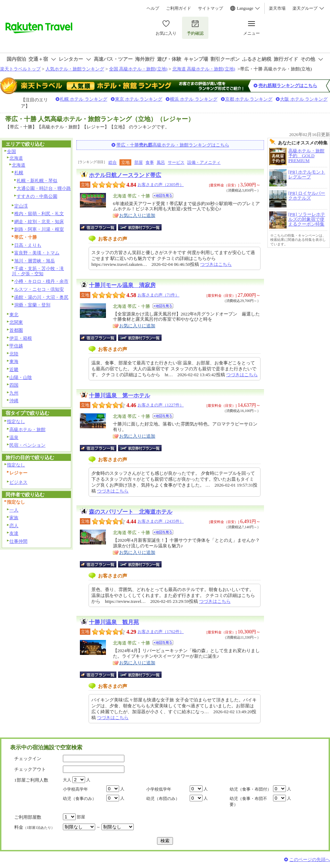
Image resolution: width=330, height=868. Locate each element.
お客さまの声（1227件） (161, 405)
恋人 (14, 526)
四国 (14, 385)
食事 (150, 162)
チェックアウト (30, 769)
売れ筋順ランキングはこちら (288, 86)
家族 (14, 518)
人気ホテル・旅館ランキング (75, 69)
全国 (11, 151)
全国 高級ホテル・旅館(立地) (138, 69)
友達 (14, 533)
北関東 (16, 322)
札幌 (19, 173)
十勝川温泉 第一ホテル (119, 395)
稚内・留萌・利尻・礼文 (39, 214)
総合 (113, 162)
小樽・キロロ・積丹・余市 (41, 281)
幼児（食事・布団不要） (248, 802)
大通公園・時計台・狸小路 (44, 188)
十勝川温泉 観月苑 (114, 622)
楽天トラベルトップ (20, 69)
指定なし (16, 422)
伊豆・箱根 (21, 338)
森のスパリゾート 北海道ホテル (131, 512)
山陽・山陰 (21, 377)
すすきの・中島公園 (37, 196)
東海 (14, 361)
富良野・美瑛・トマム (37, 253)
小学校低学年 (159, 789)
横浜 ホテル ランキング (194, 99)
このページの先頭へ (310, 859)
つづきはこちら (216, 264)
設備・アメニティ (204, 162)
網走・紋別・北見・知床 (39, 222)
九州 (14, 393)
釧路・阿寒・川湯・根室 (39, 229)
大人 (67, 780)
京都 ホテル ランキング (249, 99)
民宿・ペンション (27, 445)
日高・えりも (28, 245)
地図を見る (163, 196)
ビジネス (18, 482)
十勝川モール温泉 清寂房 (122, 285)
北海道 (16, 158)
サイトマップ (211, 8)
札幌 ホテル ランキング (84, 99)
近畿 (14, 369)
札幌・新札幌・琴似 (37, 181)
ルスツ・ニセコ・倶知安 (39, 289)
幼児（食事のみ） (80, 799)
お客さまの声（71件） (158, 295)
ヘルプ (153, 8)
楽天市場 (277, 8)
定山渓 (21, 206)
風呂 (161, 162)
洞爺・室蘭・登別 (32, 305)
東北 (14, 315)
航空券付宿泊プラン (140, 227)
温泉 (14, 437)
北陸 (14, 354)
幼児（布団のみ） (163, 799)
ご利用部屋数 (28, 817)
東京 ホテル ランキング (139, 99)
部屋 (139, 162)
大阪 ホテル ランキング (304, 99)
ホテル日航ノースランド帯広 (125, 175)
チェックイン (28, 759)
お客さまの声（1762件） (161, 632)
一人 (14, 510)
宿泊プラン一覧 (102, 227)
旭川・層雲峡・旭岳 (35, 261)
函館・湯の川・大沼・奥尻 (41, 297)
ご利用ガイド (179, 8)
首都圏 (16, 330)
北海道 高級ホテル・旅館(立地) (204, 69)
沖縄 (14, 401)
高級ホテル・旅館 (27, 429)
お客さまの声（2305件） (161, 185)
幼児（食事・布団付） (250, 789)
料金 (34, 827)
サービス (176, 162)
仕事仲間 (18, 541)
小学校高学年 (75, 789)
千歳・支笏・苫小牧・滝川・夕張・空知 (38, 271)
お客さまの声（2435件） (161, 521)
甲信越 (16, 346)
